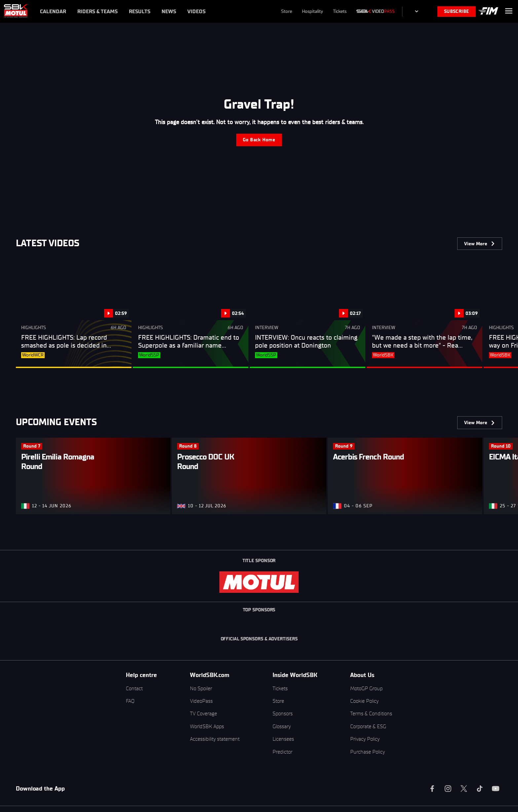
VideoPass (201, 701)
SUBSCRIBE (457, 11)
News (169, 11)
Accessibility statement (215, 739)
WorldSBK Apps (207, 726)
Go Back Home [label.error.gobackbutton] (259, 140)
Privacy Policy (365, 739)
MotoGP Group (366, 688)
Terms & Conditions (371, 713)
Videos (196, 11)
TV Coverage (203, 713)
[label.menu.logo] (16, 11)
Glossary (282, 726)
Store (287, 11)
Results (140, 11)
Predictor (282, 752)
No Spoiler (201, 688)
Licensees (283, 739)
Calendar (53, 11)
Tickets (340, 11)
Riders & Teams (97, 11)
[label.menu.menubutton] (509, 11)
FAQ (130, 701)
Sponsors (283, 713)
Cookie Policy (364, 701)
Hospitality (313, 11)
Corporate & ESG (368, 726)
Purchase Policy (368, 752)
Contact (134, 688)
